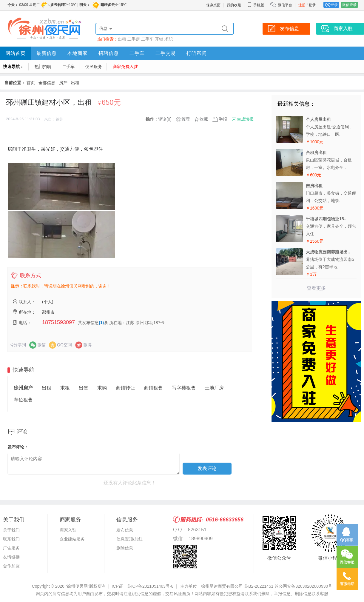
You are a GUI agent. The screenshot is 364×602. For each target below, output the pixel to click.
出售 (84, 388)
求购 (102, 388)
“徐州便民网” (77, 586)
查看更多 (316, 288)
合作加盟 (11, 566)
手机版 (256, 5)
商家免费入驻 (125, 67)
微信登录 (349, 5)
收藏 (204, 119)
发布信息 (125, 530)
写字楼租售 (184, 388)
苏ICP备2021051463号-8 (150, 586)
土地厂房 (214, 388)
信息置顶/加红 (129, 539)
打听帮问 (197, 53)
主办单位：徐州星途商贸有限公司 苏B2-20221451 (227, 586)
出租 (122, 39)
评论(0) (165, 119)
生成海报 (245, 119)
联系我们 (11, 539)
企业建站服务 (72, 539)
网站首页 (16, 53)
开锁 (159, 39)
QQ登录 (331, 5)
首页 (31, 83)
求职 (169, 39)
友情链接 (11, 557)
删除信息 (125, 548)
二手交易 (166, 53)
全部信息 (47, 83)
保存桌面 (213, 5)
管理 (186, 119)
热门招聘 (43, 67)
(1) (101, 323)
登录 (312, 5)
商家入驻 (68, 530)
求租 (65, 388)
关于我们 (11, 530)
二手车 (147, 39)
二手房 (134, 39)
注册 (302, 5)
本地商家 (78, 53)
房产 (63, 83)
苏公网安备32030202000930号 (303, 586)
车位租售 (23, 400)
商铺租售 (153, 388)
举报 (223, 119)
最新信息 (47, 53)
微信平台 (285, 5)
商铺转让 (125, 388)
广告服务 (11, 548)
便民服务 (94, 67)
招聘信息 (109, 53)
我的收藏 (234, 5)
